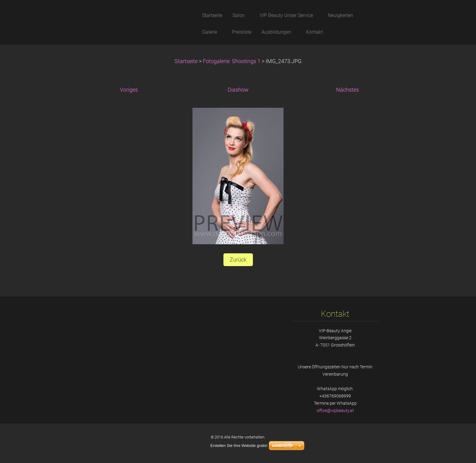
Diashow (238, 90)
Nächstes (347, 90)
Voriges (129, 90)
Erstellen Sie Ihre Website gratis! (239, 446)
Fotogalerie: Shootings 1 (232, 61)
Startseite (186, 61)
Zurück (238, 260)
